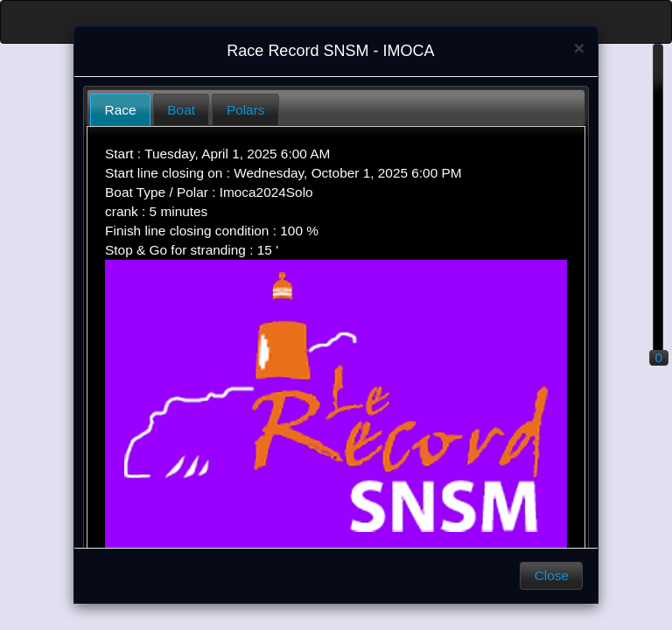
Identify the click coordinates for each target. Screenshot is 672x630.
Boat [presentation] (181, 110)
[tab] (120, 110)
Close (552, 575)
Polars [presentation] (246, 110)
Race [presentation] (121, 110)
